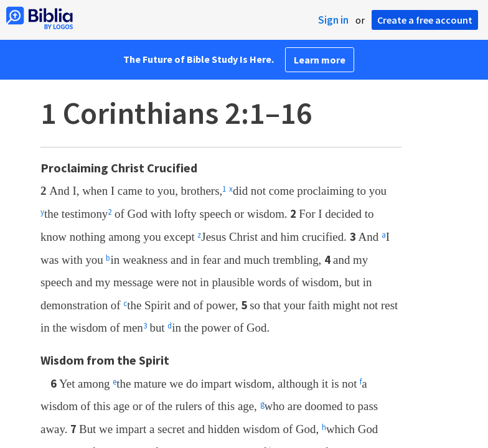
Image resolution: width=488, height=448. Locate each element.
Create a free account (425, 20)
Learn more (320, 60)
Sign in (333, 20)
